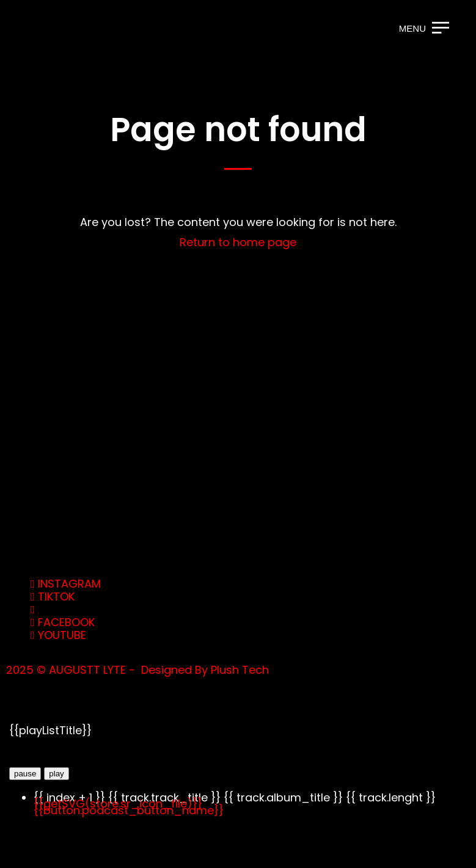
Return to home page (238, 242)
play (56, 774)
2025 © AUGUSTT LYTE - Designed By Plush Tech (137, 670)
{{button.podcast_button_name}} (129, 810)
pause (25, 774)
